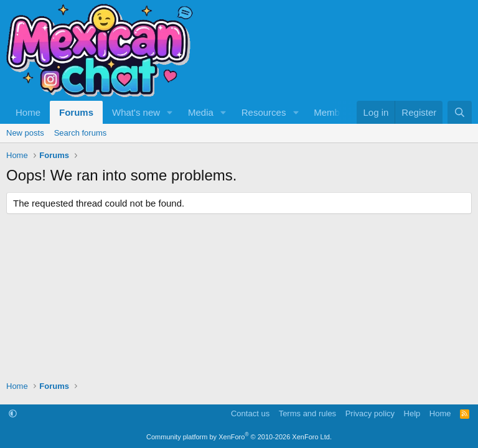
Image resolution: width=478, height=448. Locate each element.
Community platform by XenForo (239, 437)
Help (412, 413)
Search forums (81, 133)
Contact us (250, 413)
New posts (25, 133)
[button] (170, 112)
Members (333, 112)
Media (201, 112)
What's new (136, 112)
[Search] (460, 112)
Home (28, 112)
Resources (264, 112)
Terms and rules (307, 413)
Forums (76, 112)
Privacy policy (370, 413)
